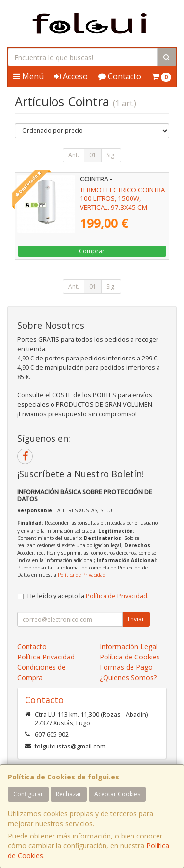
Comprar (92, 251)
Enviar (136, 619)
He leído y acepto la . (88, 596)
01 (93, 155)
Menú (28, 76)
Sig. (111, 155)
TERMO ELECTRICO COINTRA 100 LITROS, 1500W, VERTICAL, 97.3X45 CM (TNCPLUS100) (122, 203)
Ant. (74, 155)
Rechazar (69, 794)
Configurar (28, 794)
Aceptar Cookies (117, 794)
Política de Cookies (130, 657)
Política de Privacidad (82, 575)
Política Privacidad (46, 657)
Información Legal (129, 646)
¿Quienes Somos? (128, 677)
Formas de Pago (126, 667)
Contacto (120, 76)
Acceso (71, 76)
